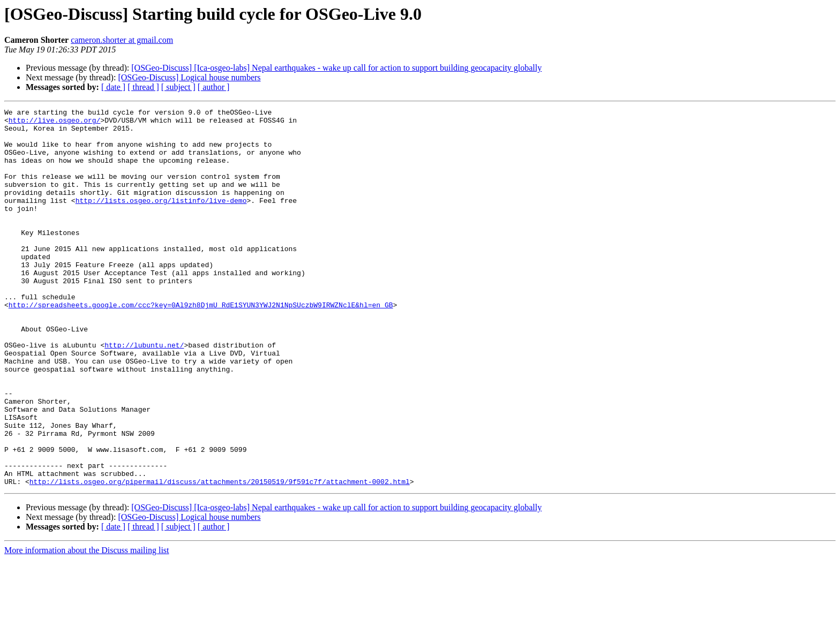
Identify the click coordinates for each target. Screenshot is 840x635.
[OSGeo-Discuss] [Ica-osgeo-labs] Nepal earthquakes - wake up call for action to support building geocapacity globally (336, 68)
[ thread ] (143, 87)
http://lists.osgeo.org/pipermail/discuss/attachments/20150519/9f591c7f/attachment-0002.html (220, 557)
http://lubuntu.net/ (144, 393)
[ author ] (214, 87)
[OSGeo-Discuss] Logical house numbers (189, 77)
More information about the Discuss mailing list (87, 626)
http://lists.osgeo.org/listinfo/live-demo (161, 220)
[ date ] (113, 87)
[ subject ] (178, 87)
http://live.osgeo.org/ (55, 123)
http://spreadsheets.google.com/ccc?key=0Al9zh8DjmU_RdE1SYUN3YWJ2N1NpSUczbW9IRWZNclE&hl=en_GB (201, 345)
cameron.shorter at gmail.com (122, 40)
